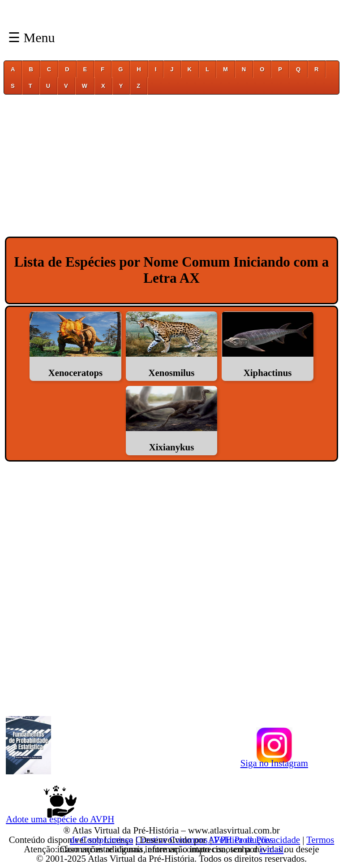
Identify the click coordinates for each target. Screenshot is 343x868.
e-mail (272, 849)
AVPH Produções (240, 840)
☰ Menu (32, 37)
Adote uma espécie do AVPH (60, 817)
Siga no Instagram (274, 761)
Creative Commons (172, 840)
